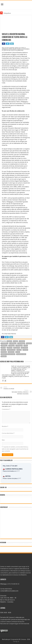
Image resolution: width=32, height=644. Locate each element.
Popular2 (4, 352)
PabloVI (19, 350)
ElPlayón (29, 343)
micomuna (17, 348)
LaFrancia (12, 346)
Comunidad (13, 343)
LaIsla (26, 346)
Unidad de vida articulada (8, 354)
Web (3, 440)
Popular (25, 350)
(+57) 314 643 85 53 (13, 584)
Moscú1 (4, 350)
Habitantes (4, 346)
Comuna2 (22, 341)
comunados (5, 343)
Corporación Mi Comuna (18, 639)
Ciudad (16, 341)
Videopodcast (7, 13)
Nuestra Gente (11, 350)
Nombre (5, 426)
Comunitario (21, 343)
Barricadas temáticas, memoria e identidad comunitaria (20, 392)
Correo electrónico (8, 433)
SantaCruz (11, 352)
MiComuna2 (24, 348)
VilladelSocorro (21, 354)
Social (18, 352)
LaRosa (3, 348)
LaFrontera (19, 346)
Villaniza (4, 356)
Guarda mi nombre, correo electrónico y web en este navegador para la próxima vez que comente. (15, 449)
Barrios (9, 341)
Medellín (10, 348)
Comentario (6, 409)
